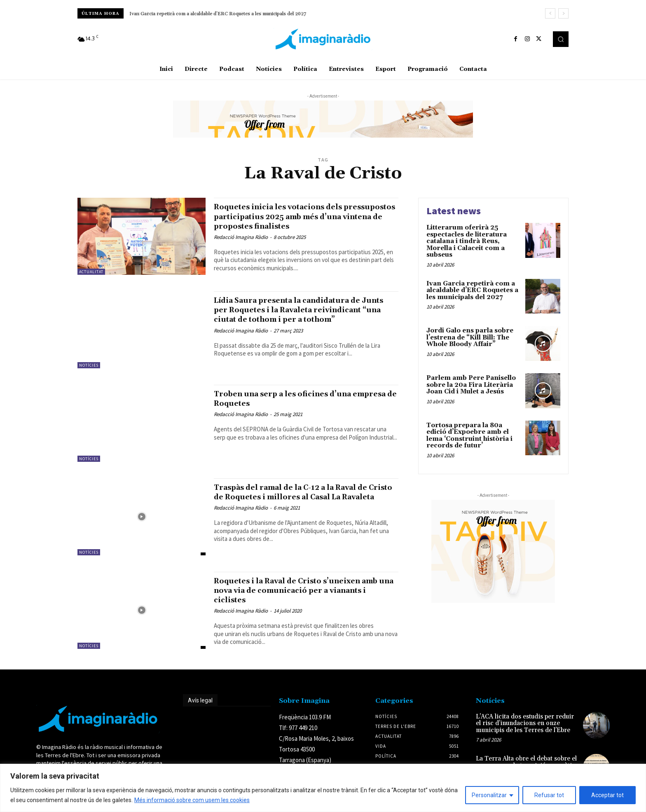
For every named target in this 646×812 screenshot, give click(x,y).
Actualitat (91, 272)
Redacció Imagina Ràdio (241, 247)
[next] (563, 13)
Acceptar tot (607, 795)
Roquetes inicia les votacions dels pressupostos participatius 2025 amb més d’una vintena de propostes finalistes (297, 221)
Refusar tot (549, 795)
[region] (323, 788)
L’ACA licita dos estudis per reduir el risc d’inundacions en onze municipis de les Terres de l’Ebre (525, 730)
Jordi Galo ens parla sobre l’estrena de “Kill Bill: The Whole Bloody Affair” (470, 337)
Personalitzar (489, 795)
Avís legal (200, 707)
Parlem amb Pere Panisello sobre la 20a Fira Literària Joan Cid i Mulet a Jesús (471, 385)
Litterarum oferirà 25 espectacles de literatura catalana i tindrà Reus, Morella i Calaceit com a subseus (467, 241)
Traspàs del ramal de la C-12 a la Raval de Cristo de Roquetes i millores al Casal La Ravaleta (304, 503)
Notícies (89, 372)
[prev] (550, 13)
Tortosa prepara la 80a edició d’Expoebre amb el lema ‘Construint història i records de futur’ (469, 436)
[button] (561, 39)
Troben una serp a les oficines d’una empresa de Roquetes (294, 405)
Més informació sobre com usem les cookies (192, 800)
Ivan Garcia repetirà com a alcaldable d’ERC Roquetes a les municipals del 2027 (218, 14)
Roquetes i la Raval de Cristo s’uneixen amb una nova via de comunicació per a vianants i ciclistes (302, 597)
